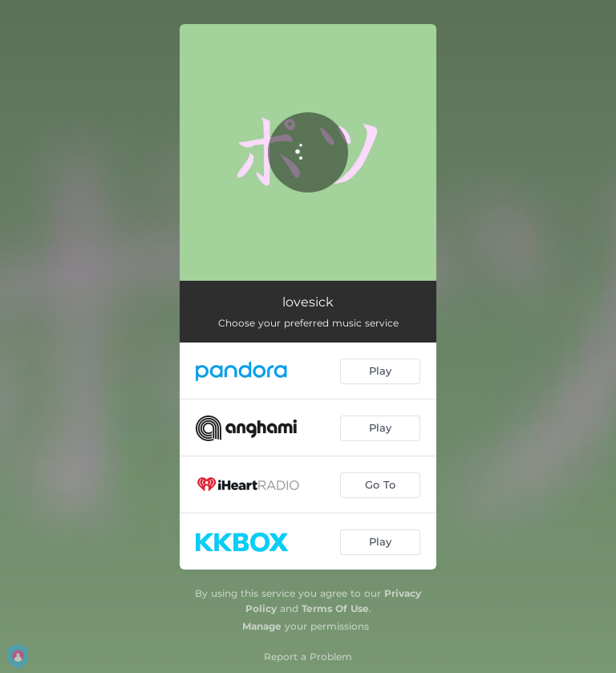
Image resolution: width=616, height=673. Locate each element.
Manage (262, 626)
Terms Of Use (335, 608)
